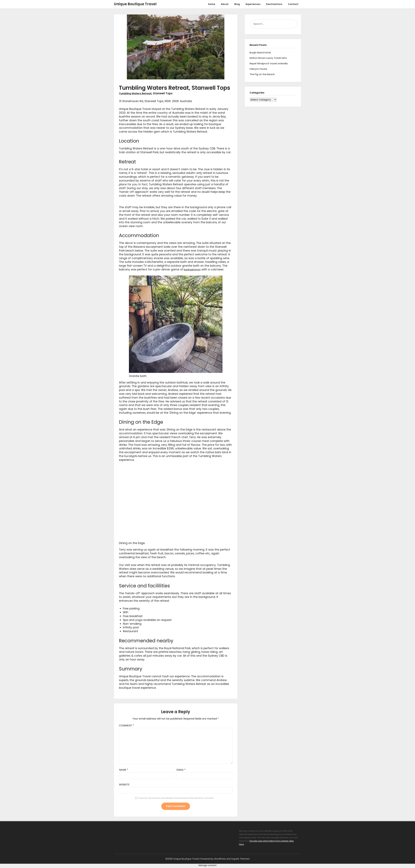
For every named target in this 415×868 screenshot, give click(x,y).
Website (124, 785)
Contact (293, 4)
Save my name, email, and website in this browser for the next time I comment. (176, 798)
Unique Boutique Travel (135, 4)
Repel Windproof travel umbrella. (269, 63)
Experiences (253, 4)
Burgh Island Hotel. (260, 52)
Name (124, 770)
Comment (126, 725)
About (225, 4)
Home (212, 4)
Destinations (274, 4)
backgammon (194, 269)
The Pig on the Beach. (262, 74)
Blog (237, 4)
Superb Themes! (240, 859)
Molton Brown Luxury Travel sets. (268, 58)
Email (181, 770)
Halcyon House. (259, 69)
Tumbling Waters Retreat (137, 93)
